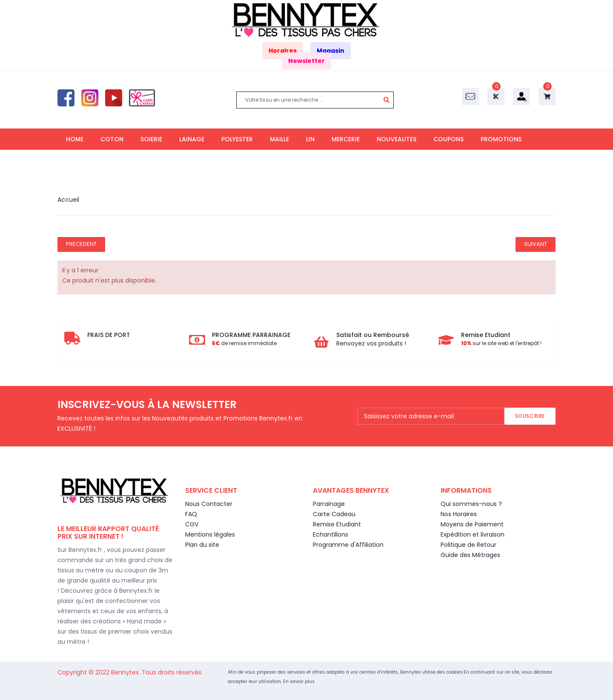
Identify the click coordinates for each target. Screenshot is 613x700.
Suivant (536, 244)
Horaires (283, 51)
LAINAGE (192, 139)
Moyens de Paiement (472, 524)
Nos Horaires (459, 514)
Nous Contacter (209, 504)
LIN (310, 139)
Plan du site (202, 545)
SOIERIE (151, 139)
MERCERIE (346, 139)
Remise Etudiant (337, 524)
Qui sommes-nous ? (471, 504)
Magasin (331, 51)
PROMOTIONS (501, 139)
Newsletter (306, 61)
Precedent (81, 244)
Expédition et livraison (473, 534)
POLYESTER (237, 139)
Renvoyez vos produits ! (371, 343)
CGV (192, 524)
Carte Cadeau (334, 514)
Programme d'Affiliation (348, 545)
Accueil (68, 200)
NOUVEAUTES (397, 139)
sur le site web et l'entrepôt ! (501, 343)
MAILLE (279, 139)
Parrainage (329, 504)
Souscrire (530, 416)
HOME (75, 139)
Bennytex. (126, 672)
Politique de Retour (468, 545)
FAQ (191, 514)
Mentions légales (210, 534)
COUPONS (448, 139)
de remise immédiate (244, 343)
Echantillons (331, 534)
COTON (112, 139)
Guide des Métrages (470, 555)
